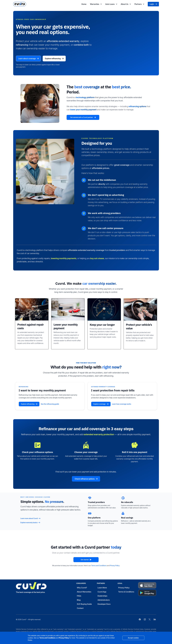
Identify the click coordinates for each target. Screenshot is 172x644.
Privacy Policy (115, 566)
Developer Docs (104, 604)
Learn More (102, 588)
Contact (80, 609)
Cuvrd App (102, 592)
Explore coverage (101, 404)
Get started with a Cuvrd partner (87, 118)
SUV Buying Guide (84, 604)
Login (153, 4)
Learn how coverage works (122, 404)
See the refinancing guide (50, 404)
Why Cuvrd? (82, 588)
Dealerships (102, 596)
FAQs (79, 596)
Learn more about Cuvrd (31, 519)
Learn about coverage (30, 59)
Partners (139, 4)
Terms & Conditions (126, 592)
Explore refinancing (58, 59)
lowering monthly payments (64, 259)
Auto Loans (111, 4)
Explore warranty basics (30, 523)
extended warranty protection (99, 435)
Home (84, 4)
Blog (79, 600)
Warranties (96, 4)
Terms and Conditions (99, 566)
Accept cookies (133, 638)
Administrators (104, 600)
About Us (126, 4)
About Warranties (84, 592)
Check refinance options (86, 479)
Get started (86, 560)
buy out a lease (97, 259)
